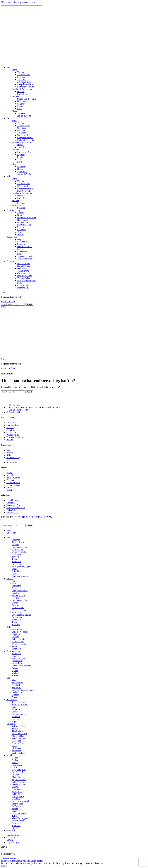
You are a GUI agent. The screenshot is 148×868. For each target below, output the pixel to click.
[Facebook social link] (6, 861)
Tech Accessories (25, 259)
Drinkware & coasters (27, 218)
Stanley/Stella (18, 821)
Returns (10, 440)
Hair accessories (19, 714)
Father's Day (23, 285)
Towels (20, 232)
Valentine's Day (24, 278)
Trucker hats (17, 683)
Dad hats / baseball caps (22, 690)
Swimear (21, 113)
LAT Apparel (18, 806)
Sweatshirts (22, 94)
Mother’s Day (12, 512)
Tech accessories (19, 702)
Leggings (21, 104)
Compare (10, 840)
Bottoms (16, 96)
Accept (4, 866)
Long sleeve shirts (25, 84)
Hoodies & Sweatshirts (22, 89)
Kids (8, 455)
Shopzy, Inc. (14, 405)
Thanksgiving (23, 271)
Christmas (22, 273)
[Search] (13, 304)
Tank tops (21, 79)
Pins (19, 254)
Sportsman (16, 823)
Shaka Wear (17, 792)
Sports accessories (20, 704)
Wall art (21, 234)
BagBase (16, 787)
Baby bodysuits (24, 191)
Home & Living (13, 458)
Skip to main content (26, 2)
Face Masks (22, 242)
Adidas (10, 473)
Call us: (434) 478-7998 (19, 410)
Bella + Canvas (13, 478)
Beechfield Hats (19, 784)
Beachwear (17, 750)
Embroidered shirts (25, 87)
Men (8, 450)
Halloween (22, 268)
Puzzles (21, 227)
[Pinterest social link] (25, 861)
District (15, 767)
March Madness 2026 (16, 508)
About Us (11, 430)
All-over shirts (24, 75)
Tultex (15, 816)
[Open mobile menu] (4, 307)
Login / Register (13, 842)
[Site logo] (17, 63)
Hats (8, 460)
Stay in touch (15, 412)
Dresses (21, 169)
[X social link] (11, 861)
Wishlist (10, 428)
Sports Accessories (25, 256)
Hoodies (21, 92)
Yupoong (16, 811)
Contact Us (11, 432)
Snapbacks (16, 685)
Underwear (22, 101)
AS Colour (11, 475)
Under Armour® (19, 813)
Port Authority (18, 796)
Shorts (20, 106)
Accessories (12, 462)
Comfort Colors (13, 483)
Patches (21, 249)
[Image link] (15, 400)
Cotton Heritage (13, 485)
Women (10, 453)
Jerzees (15, 809)
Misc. (14, 111)
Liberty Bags (17, 804)
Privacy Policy (13, 435)
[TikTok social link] (40, 861)
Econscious (17, 765)
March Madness (19, 738)
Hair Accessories (25, 247)
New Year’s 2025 (19, 734)
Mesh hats (16, 687)
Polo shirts (22, 77)
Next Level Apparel (20, 801)
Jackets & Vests (24, 116)
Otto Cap (16, 799)
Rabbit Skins (17, 794)
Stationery (22, 230)
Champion (11, 480)
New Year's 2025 (25, 276)
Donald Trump (24, 264)
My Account (12, 423)
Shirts (14, 70)
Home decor (23, 220)
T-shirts (20, 72)
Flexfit (9, 487)
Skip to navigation (9, 2)
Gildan (9, 490)
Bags (19, 239)
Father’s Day (12, 510)
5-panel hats (17, 697)
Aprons (20, 213)
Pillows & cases (24, 225)
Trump (15, 729)
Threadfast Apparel (20, 818)
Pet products (23, 222)
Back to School (24, 266)
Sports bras (22, 171)
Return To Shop (8, 301)
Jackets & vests (19, 542)
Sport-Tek (16, 826)
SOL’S (15, 828)
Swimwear (16, 205)
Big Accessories (19, 780)
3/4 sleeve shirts (24, 82)
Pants (20, 109)
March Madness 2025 (27, 280)
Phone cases (23, 251)
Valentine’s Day (13, 505)
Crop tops (21, 128)
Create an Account (9, 858)
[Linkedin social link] (33, 861)
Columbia (16, 775)
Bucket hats (17, 692)
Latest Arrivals (13, 425)
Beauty (20, 215)
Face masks (17, 719)
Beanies (15, 695)
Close (4, 849)
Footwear (21, 244)
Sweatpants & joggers (27, 99)
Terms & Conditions (15, 437)
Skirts (20, 159)
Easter (20, 283)
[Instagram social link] (17, 861)
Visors (15, 680)
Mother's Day (23, 288)
